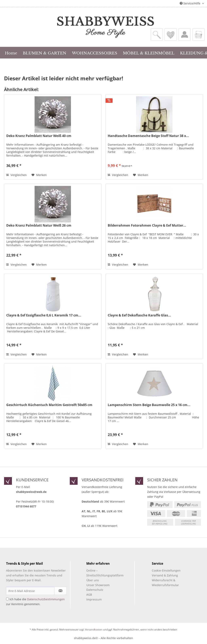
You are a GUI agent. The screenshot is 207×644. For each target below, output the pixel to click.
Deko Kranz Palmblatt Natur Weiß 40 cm (39, 136)
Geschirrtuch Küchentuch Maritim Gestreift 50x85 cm (49, 405)
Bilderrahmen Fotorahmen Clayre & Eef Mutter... (147, 225)
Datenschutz (95, 590)
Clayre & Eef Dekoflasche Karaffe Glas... (139, 315)
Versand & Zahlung (165, 575)
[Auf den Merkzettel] (39, 175)
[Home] (11, 53)
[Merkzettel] (171, 35)
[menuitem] (157, 35)
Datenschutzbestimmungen (46, 599)
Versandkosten (94, 630)
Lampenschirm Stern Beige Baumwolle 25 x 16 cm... (149, 405)
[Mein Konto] (185, 35)
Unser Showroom (98, 585)
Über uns (93, 580)
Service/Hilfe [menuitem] (190, 3)
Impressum (94, 599)
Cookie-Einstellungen (166, 570)
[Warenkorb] (199, 35)
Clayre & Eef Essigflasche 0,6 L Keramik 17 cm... (44, 315)
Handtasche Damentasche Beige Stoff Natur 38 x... (148, 136)
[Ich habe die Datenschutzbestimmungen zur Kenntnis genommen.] (7, 599)
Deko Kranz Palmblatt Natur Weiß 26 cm (39, 225)
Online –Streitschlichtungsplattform (101, 573)
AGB (89, 595)
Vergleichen (16, 175)
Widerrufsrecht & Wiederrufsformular (165, 583)
